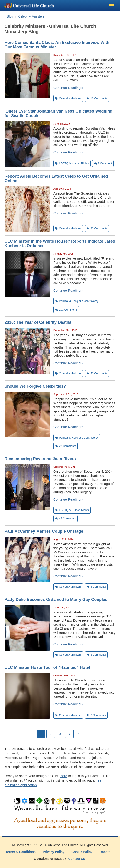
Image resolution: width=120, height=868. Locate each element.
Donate (105, 852)
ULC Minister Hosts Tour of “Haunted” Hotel (47, 667)
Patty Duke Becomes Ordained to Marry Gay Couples (56, 600)
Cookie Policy (82, 852)
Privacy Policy (54, 852)
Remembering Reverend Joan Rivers (40, 459)
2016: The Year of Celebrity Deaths (38, 322)
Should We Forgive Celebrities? (35, 386)
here (64, 776)
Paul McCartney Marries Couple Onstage (44, 531)
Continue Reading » (68, 88)
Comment (103, 163)
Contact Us (77, 859)
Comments (97, 98)
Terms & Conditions (21, 852)
